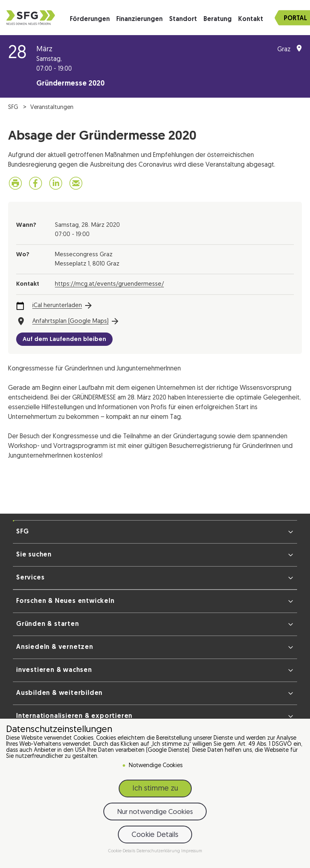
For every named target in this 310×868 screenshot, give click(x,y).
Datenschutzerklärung (159, 851)
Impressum (192, 851)
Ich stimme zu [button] (155, 789)
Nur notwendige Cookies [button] (155, 812)
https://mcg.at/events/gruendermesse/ (109, 284)
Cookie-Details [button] (122, 851)
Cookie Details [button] (155, 835)
